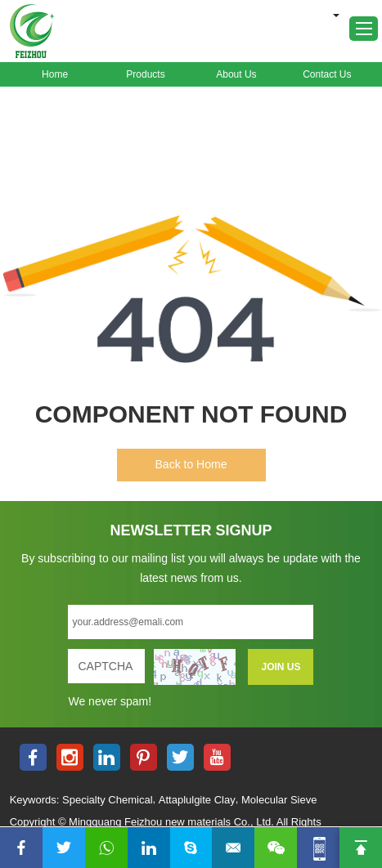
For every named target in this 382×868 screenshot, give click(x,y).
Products (145, 74)
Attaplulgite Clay (197, 800)
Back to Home (191, 464)
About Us (236, 74)
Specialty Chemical (108, 800)
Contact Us (327, 74)
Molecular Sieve (279, 800)
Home (55, 74)
